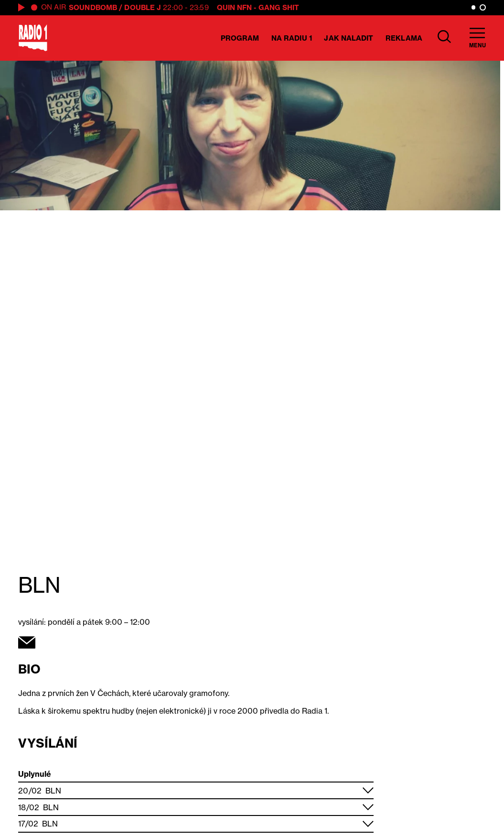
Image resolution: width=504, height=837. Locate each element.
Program (240, 38)
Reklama (404, 38)
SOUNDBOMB (93, 7)
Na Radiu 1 (292, 38)
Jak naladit (349, 38)
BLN (53, 791)
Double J (143, 7)
